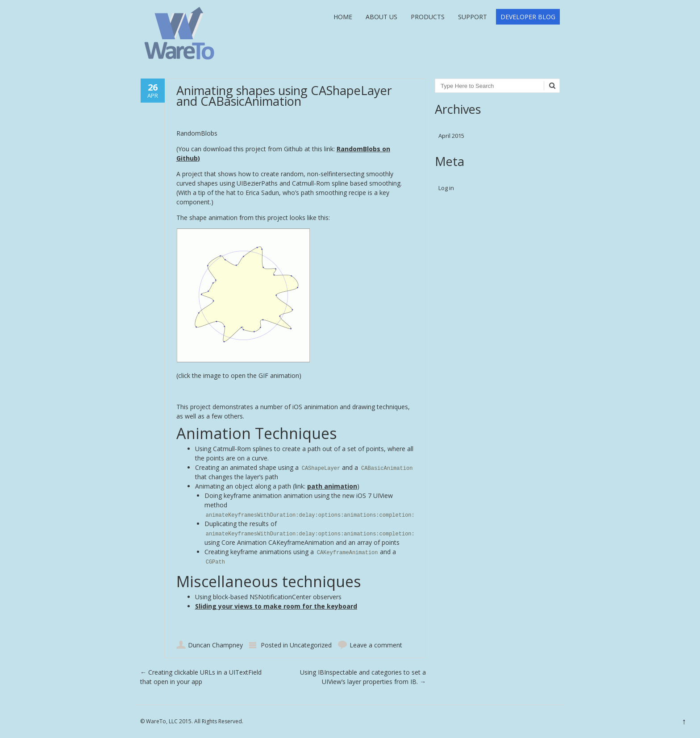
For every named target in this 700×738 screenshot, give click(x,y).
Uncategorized (311, 645)
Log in (446, 188)
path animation (332, 486)
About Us (381, 17)
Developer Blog (528, 17)
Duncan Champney (215, 645)
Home (343, 17)
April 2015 (451, 136)
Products (428, 17)
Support (473, 17)
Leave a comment (376, 645)
